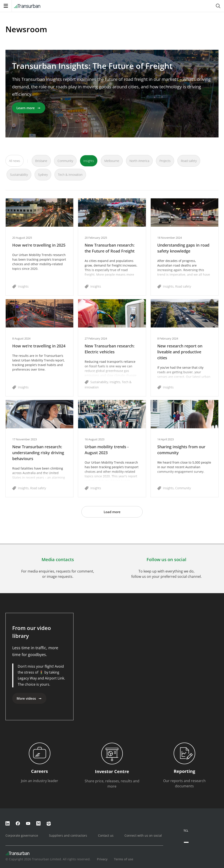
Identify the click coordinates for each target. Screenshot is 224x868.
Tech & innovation (70, 175)
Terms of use (124, 859)
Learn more (29, 108)
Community (65, 161)
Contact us (106, 835)
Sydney (43, 175)
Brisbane (41, 161)
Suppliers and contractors (68, 835)
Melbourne (112, 161)
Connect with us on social (143, 835)
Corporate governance (22, 835)
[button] (39, 247)
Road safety (189, 161)
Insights (89, 161)
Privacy (102, 859)
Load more (112, 512)
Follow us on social (166, 559)
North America (139, 161)
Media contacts (58, 559)
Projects (165, 161)
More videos (29, 698)
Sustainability (19, 175)
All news (15, 161)
